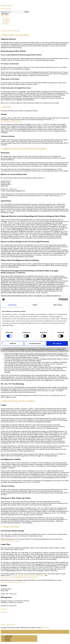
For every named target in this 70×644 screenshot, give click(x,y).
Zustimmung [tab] (12, 305)
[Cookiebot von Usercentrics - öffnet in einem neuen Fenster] (60, 300)
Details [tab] (35, 305)
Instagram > (4, 612)
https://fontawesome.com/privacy (10, 541)
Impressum (4, 624)
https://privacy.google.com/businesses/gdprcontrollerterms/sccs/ (19, 577)
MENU (3, 631)
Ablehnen (13, 343)
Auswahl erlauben (35, 343)
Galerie (7, 22)
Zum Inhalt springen (7, 5)
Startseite (7, 19)
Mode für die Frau (6, 9)
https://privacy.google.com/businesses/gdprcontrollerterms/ (27, 575)
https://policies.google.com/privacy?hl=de (13, 582)
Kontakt (7, 24)
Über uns (7, 20)
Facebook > (4, 609)
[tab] (5, 14)
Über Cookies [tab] (58, 305)
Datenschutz (12, 624)
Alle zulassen (57, 343)
